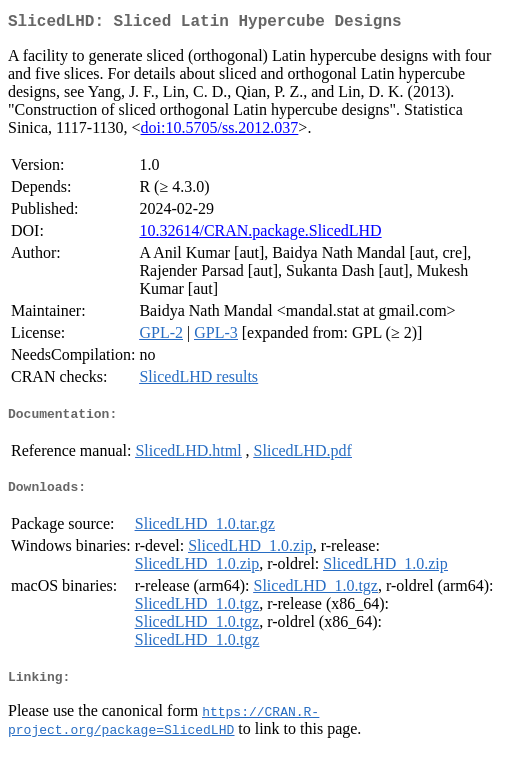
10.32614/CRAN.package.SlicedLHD (260, 234)
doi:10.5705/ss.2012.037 (220, 131)
